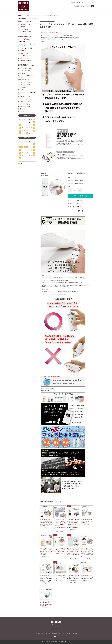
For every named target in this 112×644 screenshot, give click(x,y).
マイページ (83, 3)
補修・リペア (22, 73)
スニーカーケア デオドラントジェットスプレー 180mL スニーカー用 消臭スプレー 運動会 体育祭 (73, 578)
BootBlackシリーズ (23, 34)
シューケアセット (23, 87)
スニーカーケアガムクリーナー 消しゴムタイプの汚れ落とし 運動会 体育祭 (60, 550)
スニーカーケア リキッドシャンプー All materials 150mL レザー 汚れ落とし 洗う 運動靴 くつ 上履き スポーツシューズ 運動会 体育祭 (87, 552)
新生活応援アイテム (24, 51)
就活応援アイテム (23, 53)
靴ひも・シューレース (24, 106)
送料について (62, 633)
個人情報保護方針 (53, 633)
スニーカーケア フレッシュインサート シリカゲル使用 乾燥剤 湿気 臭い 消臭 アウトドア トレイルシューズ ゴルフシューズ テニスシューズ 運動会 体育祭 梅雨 (60, 524)
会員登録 (75, 3)
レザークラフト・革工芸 (25, 101)
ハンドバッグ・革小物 (24, 85)
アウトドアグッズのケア (25, 32)
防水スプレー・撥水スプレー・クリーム (26, 77)
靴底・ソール (22, 109)
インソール (21, 111)
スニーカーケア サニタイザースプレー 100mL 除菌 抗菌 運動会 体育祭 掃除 (87, 577)
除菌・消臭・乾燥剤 (24, 80)
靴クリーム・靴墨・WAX (25, 68)
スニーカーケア (80, 206)
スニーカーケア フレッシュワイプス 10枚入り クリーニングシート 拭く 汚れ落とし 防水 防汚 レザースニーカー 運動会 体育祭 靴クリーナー (73, 552)
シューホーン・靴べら (24, 104)
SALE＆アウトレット (24, 58)
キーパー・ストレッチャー (25, 99)
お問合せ (75, 633)
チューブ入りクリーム (24, 56)
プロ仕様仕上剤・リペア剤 (25, 48)
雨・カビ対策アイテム (24, 24)
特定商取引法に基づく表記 (41, 633)
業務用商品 (21, 90)
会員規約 (69, 633)
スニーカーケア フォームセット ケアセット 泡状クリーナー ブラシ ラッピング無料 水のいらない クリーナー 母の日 (46, 551)
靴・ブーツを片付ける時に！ (26, 61)
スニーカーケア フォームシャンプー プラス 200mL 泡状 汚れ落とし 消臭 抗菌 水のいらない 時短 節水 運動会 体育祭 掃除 (46, 523)
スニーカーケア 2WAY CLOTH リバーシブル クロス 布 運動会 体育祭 (87, 521)
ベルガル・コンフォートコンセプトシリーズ (26, 45)
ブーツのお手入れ (23, 29)
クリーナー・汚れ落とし (25, 71)
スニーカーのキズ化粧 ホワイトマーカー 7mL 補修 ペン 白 (59, 577)
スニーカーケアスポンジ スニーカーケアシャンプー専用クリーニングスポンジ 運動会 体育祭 (46, 603)
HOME (19, 15)
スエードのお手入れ (24, 39)
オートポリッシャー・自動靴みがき (26, 93)
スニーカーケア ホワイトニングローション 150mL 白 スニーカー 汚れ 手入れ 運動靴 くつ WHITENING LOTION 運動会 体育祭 (46, 579)
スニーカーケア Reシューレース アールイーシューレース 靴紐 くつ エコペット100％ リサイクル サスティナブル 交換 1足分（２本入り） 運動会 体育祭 (73, 524)
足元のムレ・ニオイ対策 (25, 22)
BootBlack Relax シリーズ (25, 37)
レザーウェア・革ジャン (25, 97)
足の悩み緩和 (22, 41)
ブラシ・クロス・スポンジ (25, 82)
